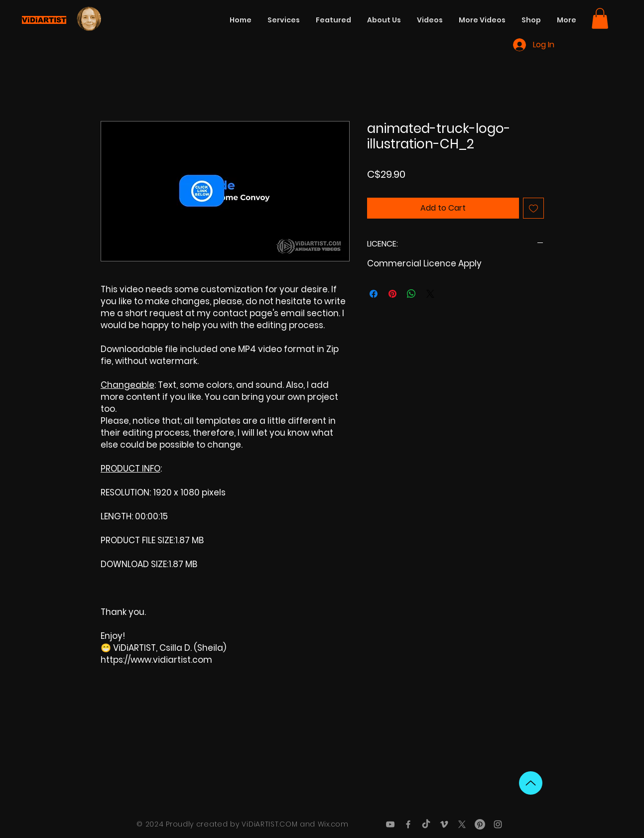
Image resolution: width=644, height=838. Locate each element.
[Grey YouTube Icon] (390, 824)
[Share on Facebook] (374, 294)
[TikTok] (426, 824)
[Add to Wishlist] (533, 208)
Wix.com (333, 824)
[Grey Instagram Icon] (498, 824)
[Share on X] (430, 294)
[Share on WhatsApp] (411, 294)
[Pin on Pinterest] (392, 294)
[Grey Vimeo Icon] (444, 824)
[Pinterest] (480, 824)
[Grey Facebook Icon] (408, 824)
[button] (600, 18)
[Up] (531, 783)
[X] (462, 824)
